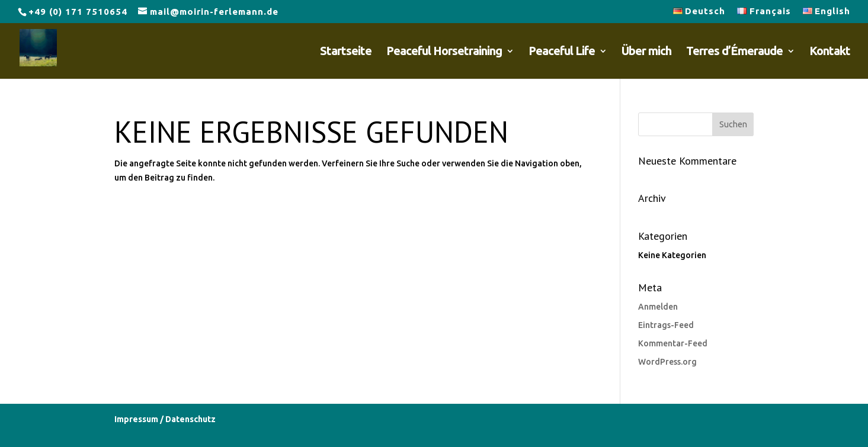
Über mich (646, 52)
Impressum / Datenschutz (165, 419)
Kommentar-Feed (673, 343)
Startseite (346, 52)
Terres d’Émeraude (734, 52)
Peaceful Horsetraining (444, 52)
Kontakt (830, 52)
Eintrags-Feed (666, 325)
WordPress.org (667, 362)
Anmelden (658, 307)
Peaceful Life (562, 52)
